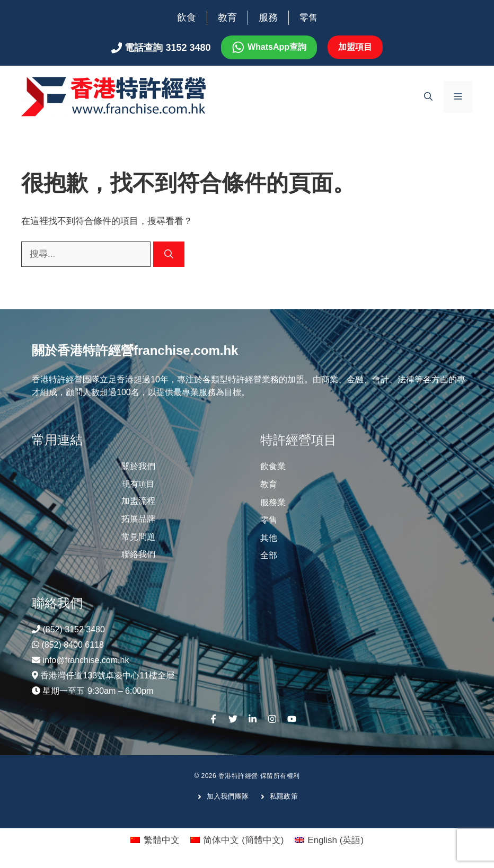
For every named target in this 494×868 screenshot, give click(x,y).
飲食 (187, 17)
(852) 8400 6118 (72, 645)
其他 (269, 538)
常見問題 (138, 537)
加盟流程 (138, 501)
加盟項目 (355, 47)
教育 (227, 17)
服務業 (273, 502)
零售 (308, 18)
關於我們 (138, 466)
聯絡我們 (138, 554)
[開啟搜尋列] (428, 97)
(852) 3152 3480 (73, 629)
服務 (268, 17)
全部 (269, 555)
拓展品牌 (138, 519)
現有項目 (138, 484)
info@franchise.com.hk (86, 660)
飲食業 (273, 466)
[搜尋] (169, 254)
